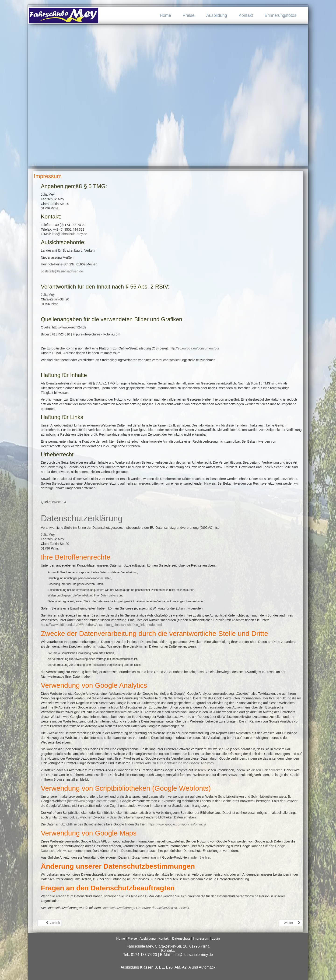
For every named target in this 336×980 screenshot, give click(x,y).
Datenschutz (181, 938)
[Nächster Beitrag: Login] (290, 923)
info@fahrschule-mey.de (69, 234)
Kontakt (246, 15)
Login (216, 938)
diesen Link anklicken (267, 770)
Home (165, 15)
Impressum (48, 176)
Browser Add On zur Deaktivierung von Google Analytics (173, 763)
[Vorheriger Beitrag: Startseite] (49, 923)
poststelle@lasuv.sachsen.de (62, 271)
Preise (189, 15)
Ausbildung (217, 15)
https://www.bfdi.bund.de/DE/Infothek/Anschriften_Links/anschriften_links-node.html (101, 625)
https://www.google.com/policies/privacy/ (177, 824)
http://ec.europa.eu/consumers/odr (194, 348)
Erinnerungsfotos (280, 15)
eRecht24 (59, 502)
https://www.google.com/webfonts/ (93, 801)
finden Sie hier (199, 857)
